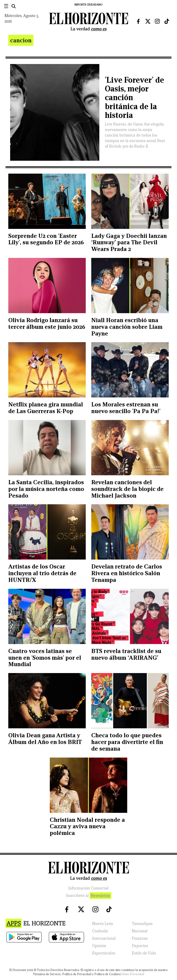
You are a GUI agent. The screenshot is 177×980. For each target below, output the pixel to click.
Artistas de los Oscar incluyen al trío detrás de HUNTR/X (42, 573)
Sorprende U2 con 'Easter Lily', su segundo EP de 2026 (46, 239)
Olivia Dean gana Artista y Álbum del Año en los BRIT (45, 739)
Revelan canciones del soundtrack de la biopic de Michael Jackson (127, 489)
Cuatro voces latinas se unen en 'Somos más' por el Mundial (45, 658)
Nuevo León (103, 924)
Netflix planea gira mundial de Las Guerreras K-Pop (46, 408)
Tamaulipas (142, 924)
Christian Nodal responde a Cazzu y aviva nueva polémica (87, 826)
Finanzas (140, 938)
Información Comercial (88, 888)
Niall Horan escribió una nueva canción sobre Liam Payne (127, 327)
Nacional (140, 931)
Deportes (140, 946)
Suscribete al (88, 896)
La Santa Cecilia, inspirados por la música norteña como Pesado (46, 489)
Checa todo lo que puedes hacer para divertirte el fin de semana (127, 742)
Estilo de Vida (144, 953)
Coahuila (100, 931)
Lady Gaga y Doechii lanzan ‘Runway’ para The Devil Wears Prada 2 (129, 242)
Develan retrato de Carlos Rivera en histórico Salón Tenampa (127, 573)
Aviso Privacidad (133, 974)
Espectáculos (104, 953)
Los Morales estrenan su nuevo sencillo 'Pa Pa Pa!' (126, 408)
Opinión (99, 946)
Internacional (104, 938)
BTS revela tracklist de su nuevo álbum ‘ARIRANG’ (126, 654)
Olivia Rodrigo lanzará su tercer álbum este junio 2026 (47, 323)
